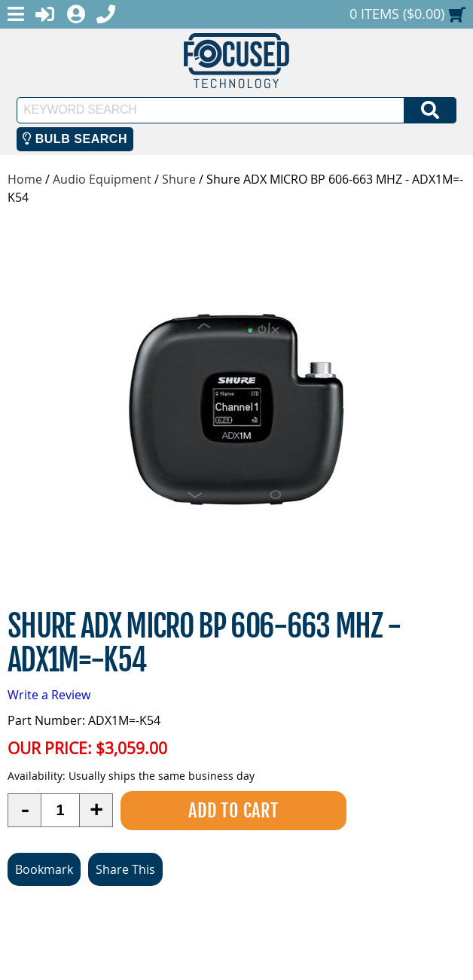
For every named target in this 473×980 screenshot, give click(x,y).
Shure (179, 179)
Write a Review (49, 695)
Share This (125, 869)
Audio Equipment (102, 179)
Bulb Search (75, 139)
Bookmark (44, 869)
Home (25, 179)
